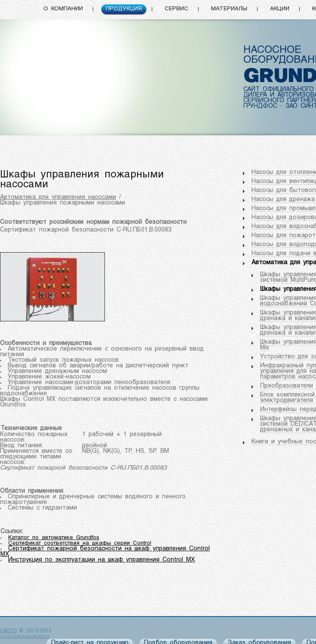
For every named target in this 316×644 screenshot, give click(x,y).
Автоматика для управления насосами (58, 197)
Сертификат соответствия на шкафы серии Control (80, 543)
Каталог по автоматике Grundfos (54, 538)
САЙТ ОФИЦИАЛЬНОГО (279, 90)
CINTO (8, 631)
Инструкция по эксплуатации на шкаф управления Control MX (101, 560)
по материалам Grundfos (25, 636)
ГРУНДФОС (260, 106)
